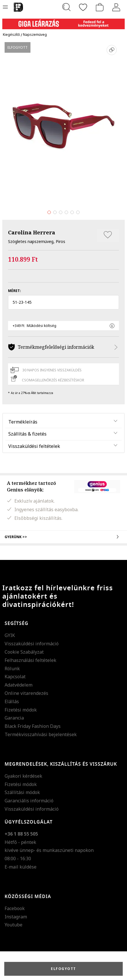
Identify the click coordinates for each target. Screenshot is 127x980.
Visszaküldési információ (32, 644)
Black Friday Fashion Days (33, 726)
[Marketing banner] (63, 21)
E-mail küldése (21, 867)
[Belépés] (116, 7)
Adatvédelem (19, 685)
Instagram (16, 917)
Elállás (12, 701)
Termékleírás (23, 422)
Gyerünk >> (63, 537)
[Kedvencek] (83, 7)
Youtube (14, 925)
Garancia (14, 718)
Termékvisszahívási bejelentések (41, 734)
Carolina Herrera (32, 232)
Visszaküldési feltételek (34, 446)
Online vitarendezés (26, 693)
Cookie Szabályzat (24, 652)
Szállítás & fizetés (27, 434)
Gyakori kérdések (23, 776)
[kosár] (100, 7)
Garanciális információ (29, 801)
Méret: (15, 291)
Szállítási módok (22, 792)
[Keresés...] (66, 7)
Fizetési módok (21, 710)
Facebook (15, 908)
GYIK (10, 635)
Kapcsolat (15, 677)
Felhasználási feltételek (30, 660)
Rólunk (12, 669)
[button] (63, 302)
